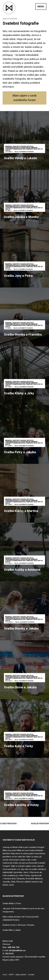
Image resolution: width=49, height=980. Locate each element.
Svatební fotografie (27, 152)
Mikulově (39, 879)
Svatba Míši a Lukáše (12, 930)
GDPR (11, 975)
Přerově (20, 882)
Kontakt (31, 975)
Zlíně (13, 882)
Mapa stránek (21, 975)
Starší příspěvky (8, 824)
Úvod (5, 975)
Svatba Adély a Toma (12, 903)
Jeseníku (6, 882)
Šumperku (21, 879)
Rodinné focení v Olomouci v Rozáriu (18, 925)
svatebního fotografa (14, 79)
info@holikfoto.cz (17, 950)
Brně (14, 879)
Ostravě (7, 879)
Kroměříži (30, 879)
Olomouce (34, 872)
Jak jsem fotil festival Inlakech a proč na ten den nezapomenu (23, 910)
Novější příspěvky (40, 824)
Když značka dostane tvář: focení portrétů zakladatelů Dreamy (21, 918)
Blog (17, 152)
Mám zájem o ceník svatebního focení (25, 98)
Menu (41, 6)
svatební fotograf (37, 847)
